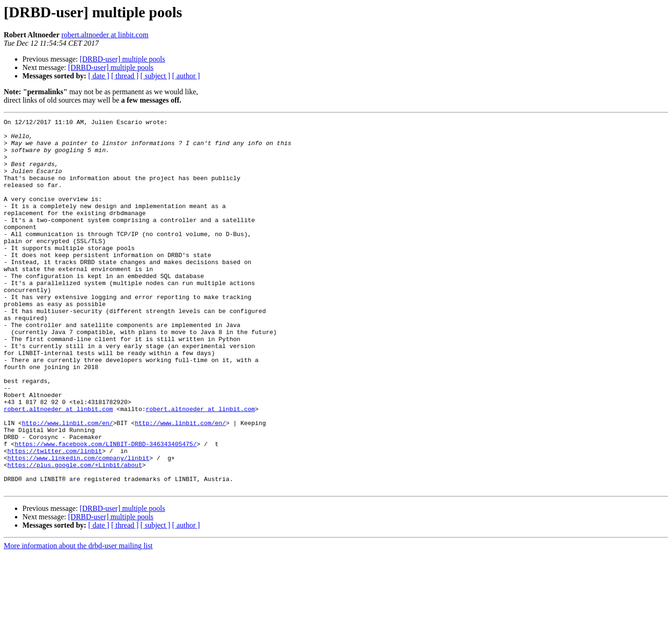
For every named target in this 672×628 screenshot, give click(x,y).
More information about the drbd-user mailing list (78, 620)
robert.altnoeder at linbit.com (105, 35)
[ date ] (99, 76)
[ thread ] (125, 76)
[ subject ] (155, 76)
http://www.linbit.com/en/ (67, 484)
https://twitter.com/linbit (55, 518)
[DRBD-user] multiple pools (122, 59)
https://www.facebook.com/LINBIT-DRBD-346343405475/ (105, 509)
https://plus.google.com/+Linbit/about (75, 535)
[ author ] (186, 76)
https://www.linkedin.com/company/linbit (78, 526)
